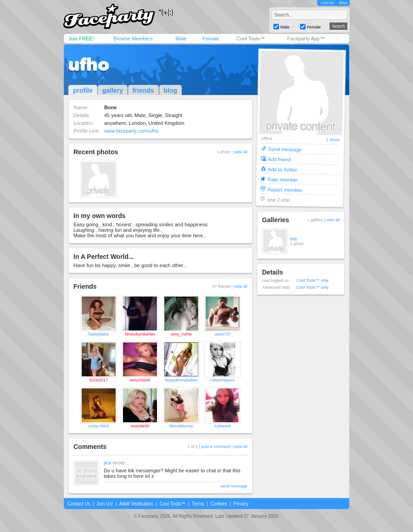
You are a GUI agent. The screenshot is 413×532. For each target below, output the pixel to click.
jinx (108, 463)
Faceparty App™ (306, 39)
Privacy (241, 504)
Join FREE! (81, 39)
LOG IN (327, 3)
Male (181, 39)
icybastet (223, 426)
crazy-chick (98, 426)
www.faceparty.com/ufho (131, 131)
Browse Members (133, 39)
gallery (113, 90)
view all (240, 152)
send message (234, 486)
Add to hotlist (282, 169)
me (293, 239)
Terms (198, 504)
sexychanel (140, 380)
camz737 (223, 334)
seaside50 (140, 426)
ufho (89, 64)
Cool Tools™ (251, 39)
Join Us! (105, 504)
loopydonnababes (181, 380)
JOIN (343, 3)
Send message (285, 149)
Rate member (283, 179)
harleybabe (99, 334)
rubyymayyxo (222, 380)
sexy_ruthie (181, 334)
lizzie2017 (99, 380)
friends (143, 90)
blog (171, 90)
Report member (285, 189)
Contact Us (79, 504)
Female (211, 39)
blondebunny (181, 426)
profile (83, 90)
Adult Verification (136, 504)
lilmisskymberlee (140, 334)
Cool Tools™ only (313, 280)
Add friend (279, 159)
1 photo (333, 140)
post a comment (216, 447)
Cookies (219, 504)
